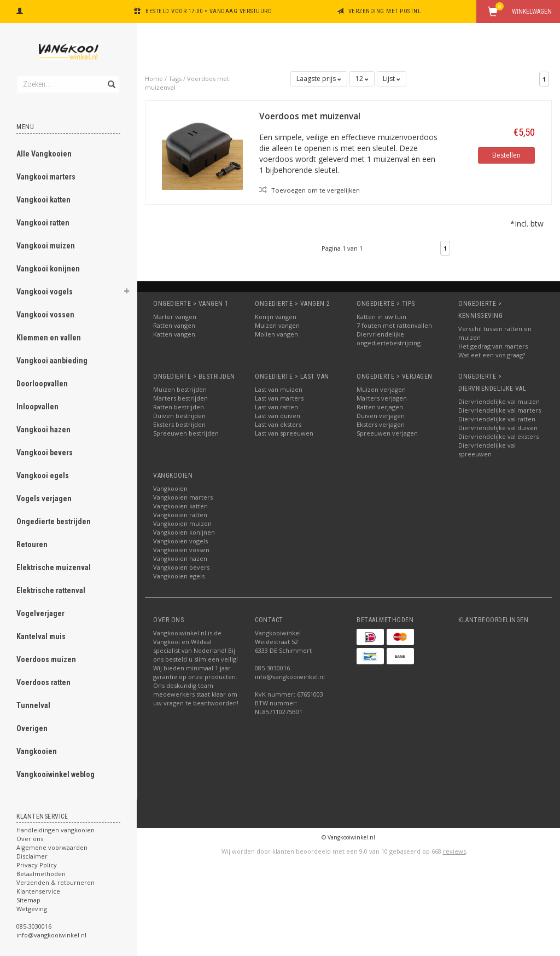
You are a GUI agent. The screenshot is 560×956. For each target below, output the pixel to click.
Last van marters (279, 398)
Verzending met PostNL (385, 11)
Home (154, 79)
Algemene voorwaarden (52, 847)
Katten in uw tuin (381, 317)
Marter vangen (175, 317)
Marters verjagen (382, 398)
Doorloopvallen (42, 384)
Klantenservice (38, 891)
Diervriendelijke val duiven (498, 428)
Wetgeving (32, 909)
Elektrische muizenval (54, 567)
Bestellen (506, 155)
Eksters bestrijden (179, 424)
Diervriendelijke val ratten (497, 419)
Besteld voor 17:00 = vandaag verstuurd (209, 11)
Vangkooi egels (43, 476)
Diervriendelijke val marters (500, 410)
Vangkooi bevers (45, 453)
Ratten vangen (174, 325)
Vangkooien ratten (180, 515)
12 (362, 79)
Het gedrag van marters (493, 346)
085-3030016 (34, 926)
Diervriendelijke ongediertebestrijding (389, 338)
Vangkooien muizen (182, 523)
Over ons (30, 839)
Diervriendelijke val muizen (499, 401)
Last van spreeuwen (284, 433)
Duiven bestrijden (179, 416)
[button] (126, 293)
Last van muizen (279, 389)
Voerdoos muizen (46, 659)
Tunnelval (33, 705)
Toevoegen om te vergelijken (310, 190)
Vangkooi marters (46, 177)
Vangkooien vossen (181, 550)
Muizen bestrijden (180, 389)
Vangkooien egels (179, 576)
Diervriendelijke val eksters (498, 436)
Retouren (32, 544)
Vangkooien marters (183, 497)
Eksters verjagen (381, 424)
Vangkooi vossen (45, 315)
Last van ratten (276, 407)
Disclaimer (32, 856)
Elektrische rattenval (51, 590)
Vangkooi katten (43, 200)
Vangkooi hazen (43, 430)
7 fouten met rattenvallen (394, 325)
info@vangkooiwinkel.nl (51, 935)
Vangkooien (37, 751)
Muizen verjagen (381, 389)
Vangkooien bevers (181, 567)
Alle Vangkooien (44, 154)
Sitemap (28, 900)
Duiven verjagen (381, 416)
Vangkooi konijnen (48, 269)
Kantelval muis (41, 636)
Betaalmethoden (41, 874)
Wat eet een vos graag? (492, 355)
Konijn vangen (276, 317)
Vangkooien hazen (180, 558)
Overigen (32, 728)
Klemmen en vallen (49, 338)
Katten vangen (174, 334)
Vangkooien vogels (180, 541)
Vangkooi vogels (45, 292)
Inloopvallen (37, 407)
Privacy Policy (37, 865)
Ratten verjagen (380, 407)
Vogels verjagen (44, 499)
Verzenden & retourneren (56, 882)
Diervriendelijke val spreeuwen (487, 450)
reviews (454, 851)
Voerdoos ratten (43, 682)
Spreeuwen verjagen (387, 433)
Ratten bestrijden (179, 407)
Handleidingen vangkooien (56, 830)
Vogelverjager (40, 613)
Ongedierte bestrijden (54, 522)
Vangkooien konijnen (184, 532)
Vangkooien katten (180, 506)
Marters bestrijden (180, 398)
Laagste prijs (319, 79)
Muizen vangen (277, 325)
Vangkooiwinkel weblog (56, 774)
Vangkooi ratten (43, 223)
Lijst (392, 79)
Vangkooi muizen (46, 246)
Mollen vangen (276, 334)
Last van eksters (278, 424)
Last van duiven (278, 416)
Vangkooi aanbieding (52, 361)
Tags (175, 79)
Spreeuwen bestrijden (186, 433)
